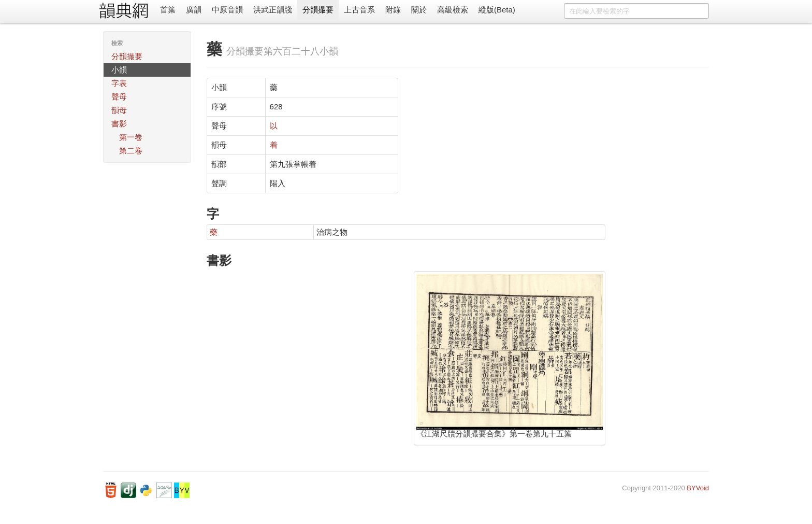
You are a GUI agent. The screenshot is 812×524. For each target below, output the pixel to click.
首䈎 (168, 10)
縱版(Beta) (497, 10)
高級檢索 (453, 10)
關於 (419, 10)
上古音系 (359, 10)
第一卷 (131, 137)
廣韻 (194, 10)
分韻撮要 (318, 10)
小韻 (119, 70)
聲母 (119, 97)
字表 (119, 83)
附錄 (393, 10)
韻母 (119, 110)
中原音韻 (227, 10)
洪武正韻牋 (273, 10)
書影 (119, 124)
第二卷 (131, 151)
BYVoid (698, 488)
